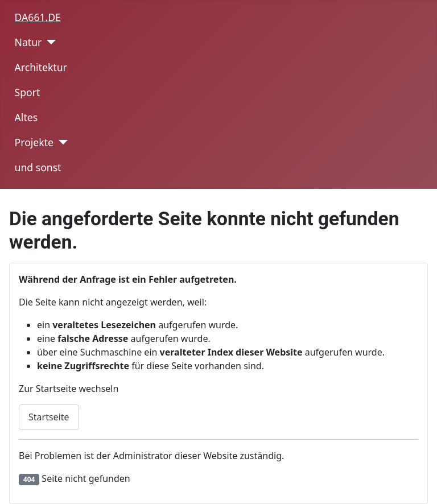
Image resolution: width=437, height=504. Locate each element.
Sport (28, 92)
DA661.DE (38, 17)
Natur (28, 42)
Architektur (41, 67)
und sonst (38, 167)
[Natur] (49, 42)
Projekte (34, 142)
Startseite (49, 417)
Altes (26, 117)
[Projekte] (61, 142)
